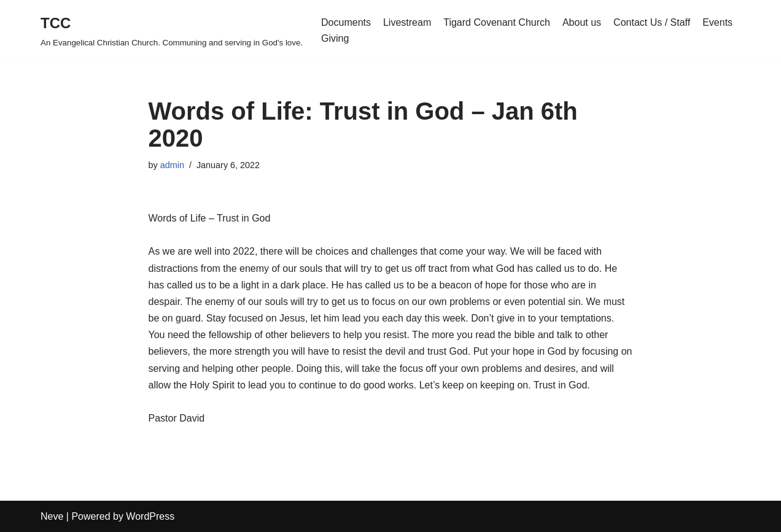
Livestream (407, 22)
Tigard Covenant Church (497, 22)
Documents (346, 22)
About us (582, 22)
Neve (52, 516)
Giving (335, 38)
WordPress (150, 516)
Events (717, 22)
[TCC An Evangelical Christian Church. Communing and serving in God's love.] (172, 30)
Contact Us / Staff (652, 22)
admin (172, 165)
